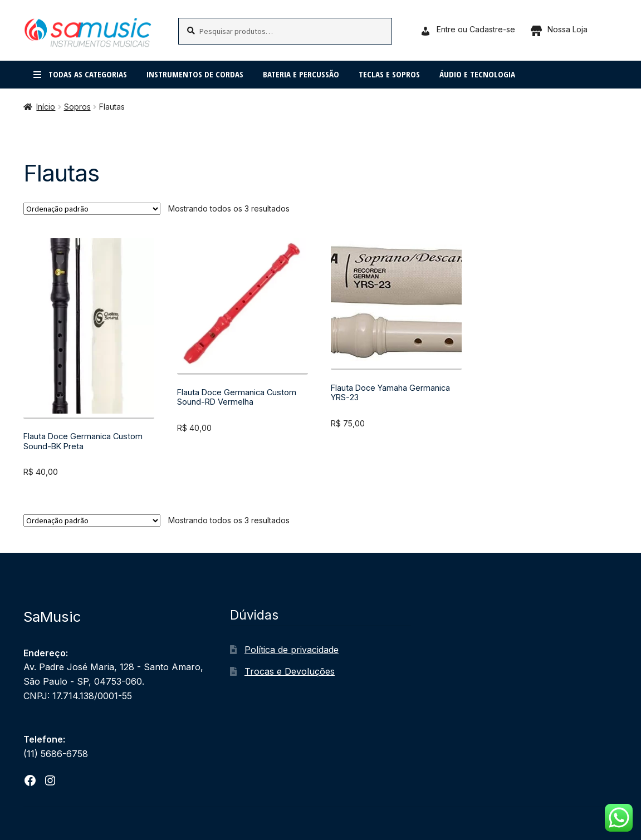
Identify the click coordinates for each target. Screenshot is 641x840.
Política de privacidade (292, 650)
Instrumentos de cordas (195, 74)
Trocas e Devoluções (290, 671)
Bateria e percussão (301, 74)
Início (46, 107)
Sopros (77, 107)
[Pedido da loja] (92, 209)
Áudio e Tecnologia (477, 74)
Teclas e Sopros (389, 74)
